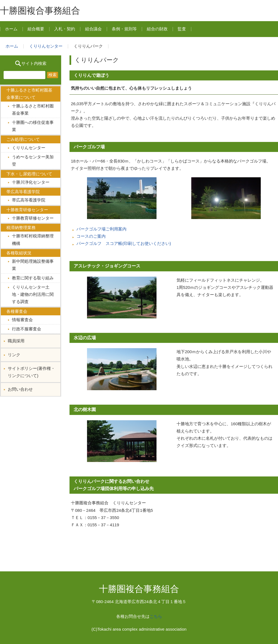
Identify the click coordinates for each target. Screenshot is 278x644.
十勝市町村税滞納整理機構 (33, 239)
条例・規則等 (124, 29)
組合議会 (93, 29)
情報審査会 (22, 320)
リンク (14, 355)
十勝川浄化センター (31, 182)
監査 (182, 29)
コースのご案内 (91, 236)
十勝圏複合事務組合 (40, 11)
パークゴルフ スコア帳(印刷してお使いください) (124, 243)
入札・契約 (65, 29)
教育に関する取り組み (33, 278)
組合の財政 (157, 29)
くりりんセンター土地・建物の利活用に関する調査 (33, 294)
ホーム (11, 29)
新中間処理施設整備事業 (33, 265)
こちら (156, 616)
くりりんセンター (46, 46)
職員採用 (16, 341)
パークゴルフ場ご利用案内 (101, 229)
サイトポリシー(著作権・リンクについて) (31, 372)
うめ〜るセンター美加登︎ (33, 160)
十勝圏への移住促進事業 (33, 126)
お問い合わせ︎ (20, 389)
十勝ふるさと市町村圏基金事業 (33, 110)
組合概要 (36, 29)
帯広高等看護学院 (29, 200)
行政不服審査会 (27, 329)
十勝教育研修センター (33, 218)
